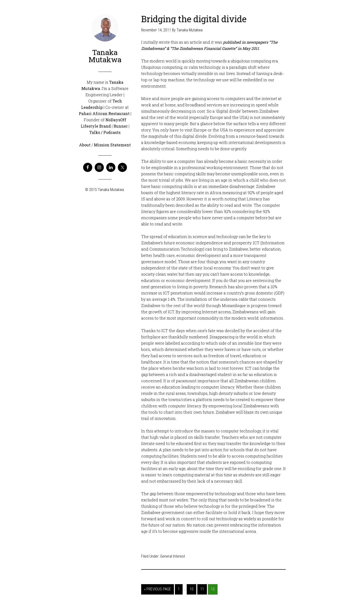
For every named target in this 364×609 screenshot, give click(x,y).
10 (192, 589)
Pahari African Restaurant (104, 113)
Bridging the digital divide (194, 19)
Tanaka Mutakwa (105, 56)
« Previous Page (158, 589)
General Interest (173, 556)
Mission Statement (112, 145)
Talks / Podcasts (105, 132)
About (85, 145)
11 (202, 589)
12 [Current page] (213, 589)
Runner (121, 126)
